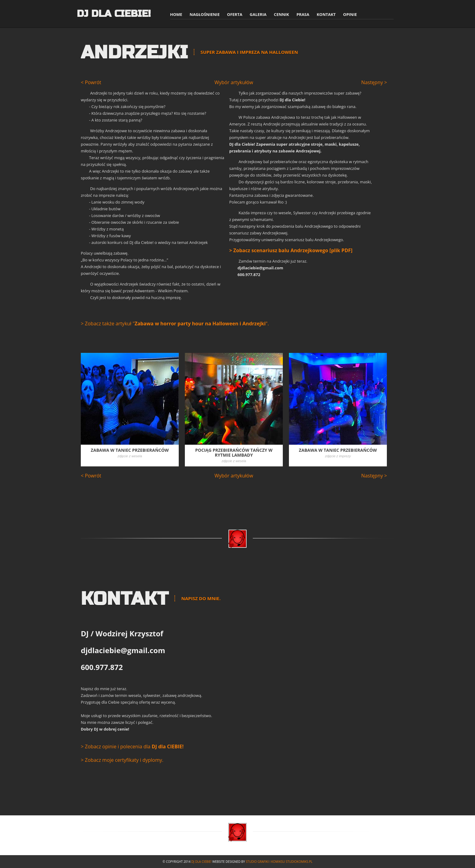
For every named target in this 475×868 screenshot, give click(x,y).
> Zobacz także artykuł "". (175, 324)
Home (176, 14)
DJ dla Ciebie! (114, 14)
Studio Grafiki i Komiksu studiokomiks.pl (279, 862)
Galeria (258, 14)
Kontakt (326, 14)
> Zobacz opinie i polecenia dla (132, 746)
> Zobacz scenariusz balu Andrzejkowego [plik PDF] (291, 250)
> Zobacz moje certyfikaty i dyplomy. (122, 760)
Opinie (350, 14)
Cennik (282, 14)
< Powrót (91, 82)
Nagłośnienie (205, 14)
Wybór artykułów (234, 82)
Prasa (303, 14)
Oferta (235, 14)
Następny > (374, 82)
